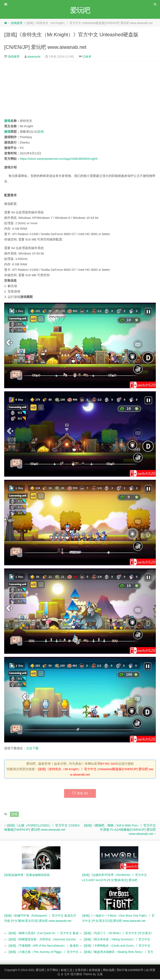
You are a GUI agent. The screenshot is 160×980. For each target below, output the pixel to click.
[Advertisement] (80, 90)
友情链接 (95, 971)
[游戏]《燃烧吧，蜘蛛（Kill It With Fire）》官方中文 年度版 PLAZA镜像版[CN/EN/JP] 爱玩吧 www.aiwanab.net (120, 830)
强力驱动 (76, 975)
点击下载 (32, 749)
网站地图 (109, 971)
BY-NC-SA (107, 764)
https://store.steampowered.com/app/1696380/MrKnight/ (59, 159)
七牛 (67, 975)
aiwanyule (34, 57)
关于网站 (52, 971)
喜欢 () (80, 794)
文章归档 (81, 971)
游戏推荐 (17, 24)
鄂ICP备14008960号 (130, 971)
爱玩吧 (40, 971)
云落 (100, 975)
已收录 (87, 57)
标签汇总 (67, 971)
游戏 (7, 121)
